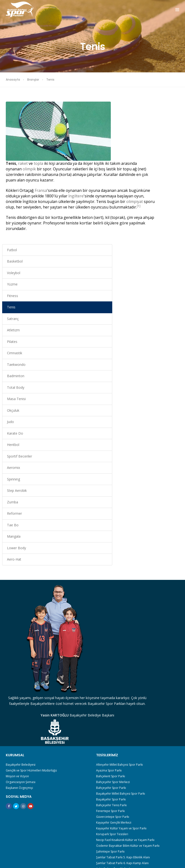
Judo (151, 279)
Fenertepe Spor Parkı (110, 551)
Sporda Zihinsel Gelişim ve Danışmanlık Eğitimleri (39, 788)
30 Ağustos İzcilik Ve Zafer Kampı (28, 637)
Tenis (152, 165)
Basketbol (156, 119)
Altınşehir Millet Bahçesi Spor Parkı (119, 505)
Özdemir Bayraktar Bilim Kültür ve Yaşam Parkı (128, 586)
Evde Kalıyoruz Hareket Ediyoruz (28, 719)
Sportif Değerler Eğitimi (22, 794)
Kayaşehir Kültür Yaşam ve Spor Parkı (121, 568)
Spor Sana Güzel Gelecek (23, 776)
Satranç (154, 176)
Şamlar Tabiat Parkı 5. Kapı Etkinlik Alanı (123, 597)
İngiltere (98, 187)
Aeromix (154, 325)
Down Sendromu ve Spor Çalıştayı (29, 701)
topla (38, 154)
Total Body (157, 245)
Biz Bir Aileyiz (15, 690)
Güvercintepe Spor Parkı (113, 557)
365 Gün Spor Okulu (19, 643)
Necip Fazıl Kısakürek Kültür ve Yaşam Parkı (125, 580)
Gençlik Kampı (15, 730)
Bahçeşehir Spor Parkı (111, 528)
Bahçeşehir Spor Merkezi (113, 522)
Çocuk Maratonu (17, 695)
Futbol (153, 107)
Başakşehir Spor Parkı (111, 539)
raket (23, 154)
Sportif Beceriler (160, 314)
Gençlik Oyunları (17, 736)
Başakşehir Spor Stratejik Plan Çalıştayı (32, 684)
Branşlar (33, 80)
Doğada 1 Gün (16, 707)
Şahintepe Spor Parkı (110, 592)
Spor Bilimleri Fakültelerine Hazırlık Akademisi (37, 765)
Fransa (41, 181)
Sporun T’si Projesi (18, 811)
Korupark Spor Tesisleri (112, 574)
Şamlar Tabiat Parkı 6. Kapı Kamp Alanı (122, 603)
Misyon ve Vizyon (17, 516)
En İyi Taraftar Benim (20, 713)
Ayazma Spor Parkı (109, 510)
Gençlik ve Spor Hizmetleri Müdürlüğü (31, 510)
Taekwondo (157, 222)
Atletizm (154, 188)
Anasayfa (13, 80)
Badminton (157, 233)
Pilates (153, 199)
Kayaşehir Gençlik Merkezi (114, 563)
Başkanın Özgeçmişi (19, 528)
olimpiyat (64, 198)
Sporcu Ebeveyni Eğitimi (22, 782)
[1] (94, 202)
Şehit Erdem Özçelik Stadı (113, 609)
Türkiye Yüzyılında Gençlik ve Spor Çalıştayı (35, 817)
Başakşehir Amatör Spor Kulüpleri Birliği (33, 655)
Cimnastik (155, 211)
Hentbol (154, 302)
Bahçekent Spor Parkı (111, 516)
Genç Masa (13, 724)
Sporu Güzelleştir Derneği (23, 800)
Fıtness (153, 153)
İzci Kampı (13, 747)
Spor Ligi (12, 771)
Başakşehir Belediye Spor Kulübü (28, 661)
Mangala (155, 394)
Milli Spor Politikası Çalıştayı (24, 753)
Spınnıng (154, 337)
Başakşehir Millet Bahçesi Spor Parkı (121, 534)
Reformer (155, 371)
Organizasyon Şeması (21, 522)
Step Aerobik (158, 348)
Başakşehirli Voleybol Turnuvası (27, 678)
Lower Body (157, 405)
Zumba (153, 359)
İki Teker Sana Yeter (19, 742)
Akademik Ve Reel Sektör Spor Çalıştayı (32, 649)
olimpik (46, 160)
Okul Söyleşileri (16, 759)
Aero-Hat (155, 417)
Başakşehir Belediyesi (21, 505)
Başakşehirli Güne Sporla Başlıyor (29, 672)
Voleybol (155, 130)
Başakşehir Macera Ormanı (24, 666)
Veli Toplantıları (16, 823)
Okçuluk (154, 268)
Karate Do (156, 291)
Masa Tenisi (157, 256)
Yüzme (153, 142)
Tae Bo (154, 382)
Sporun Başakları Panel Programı (28, 805)
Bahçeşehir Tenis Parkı (111, 545)
